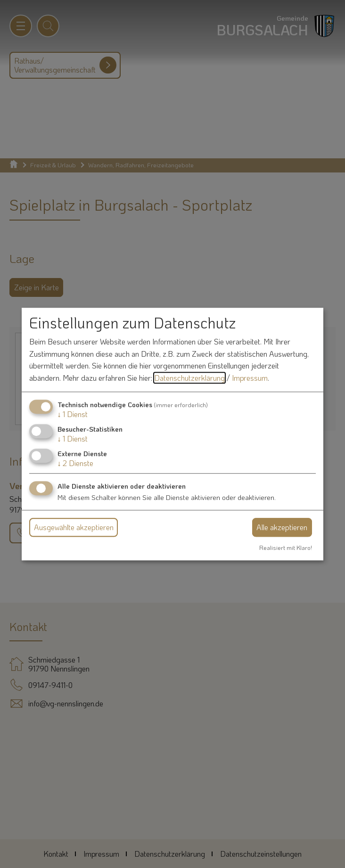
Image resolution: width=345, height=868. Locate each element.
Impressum (250, 378)
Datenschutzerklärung (189, 378)
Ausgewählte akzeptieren (74, 527)
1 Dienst (73, 414)
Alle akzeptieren (282, 527)
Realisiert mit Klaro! (286, 548)
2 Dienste (75, 463)
